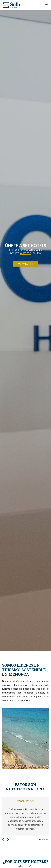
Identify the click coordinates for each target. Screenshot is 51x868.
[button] (3, 840)
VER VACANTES (26, 264)
